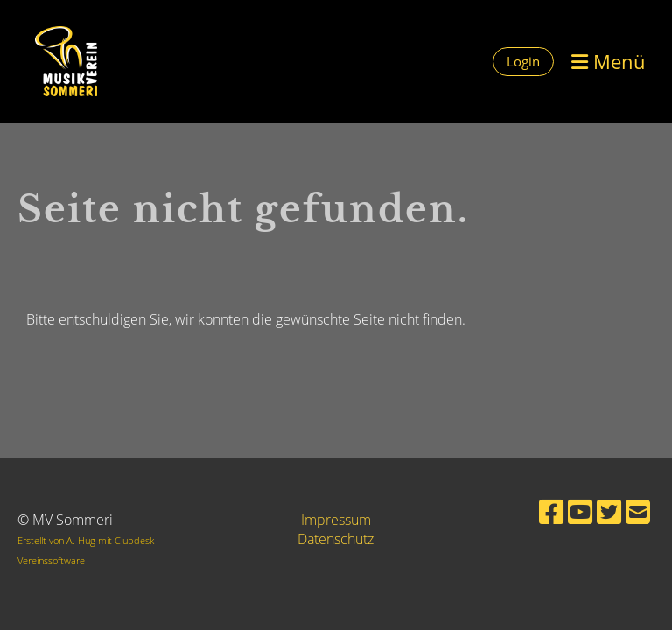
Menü (609, 61)
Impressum (336, 520)
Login (523, 61)
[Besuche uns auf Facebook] (551, 511)
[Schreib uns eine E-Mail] (638, 511)
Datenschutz (336, 539)
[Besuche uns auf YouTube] (580, 511)
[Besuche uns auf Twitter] (609, 511)
